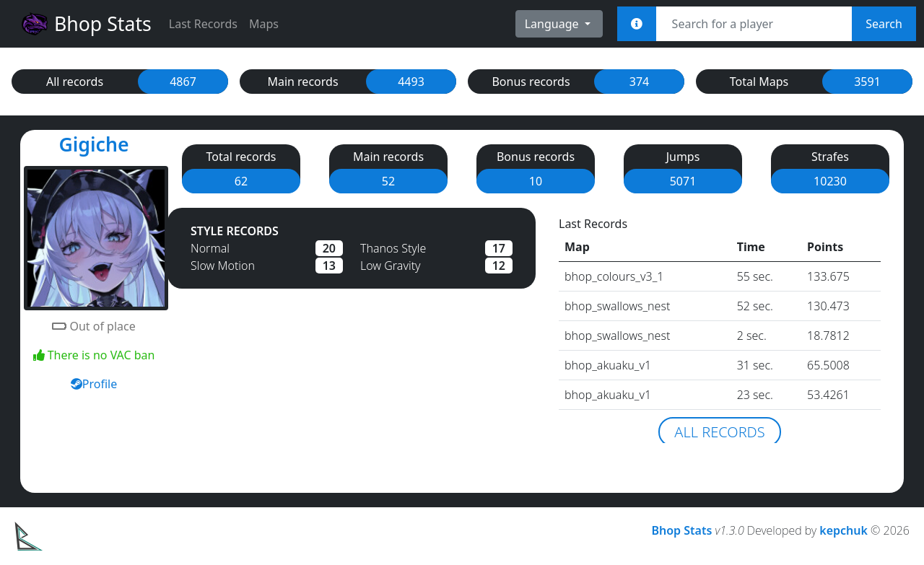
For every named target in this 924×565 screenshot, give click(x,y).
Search (884, 24)
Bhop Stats (86, 24)
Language (553, 24)
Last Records (203, 24)
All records (720, 432)
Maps (264, 24)
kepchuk (844, 530)
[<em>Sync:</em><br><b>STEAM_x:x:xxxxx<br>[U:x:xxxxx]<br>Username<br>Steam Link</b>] (637, 24)
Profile (94, 384)
